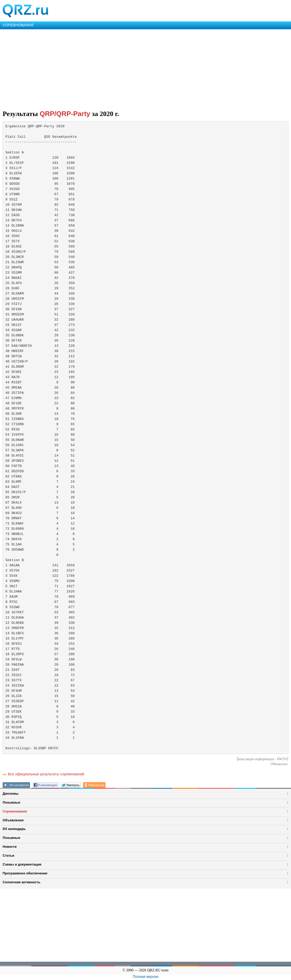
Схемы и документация (22, 864)
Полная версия (145, 977)
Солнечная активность (22, 882)
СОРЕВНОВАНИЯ (18, 25)
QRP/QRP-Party (65, 114)
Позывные (11, 802)
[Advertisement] (145, 68)
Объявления (13, 820)
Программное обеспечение (25, 873)
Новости (10, 847)
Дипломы (11, 794)
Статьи (8, 855)
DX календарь (14, 829)
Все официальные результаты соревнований (46, 774)
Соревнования (15, 811)
